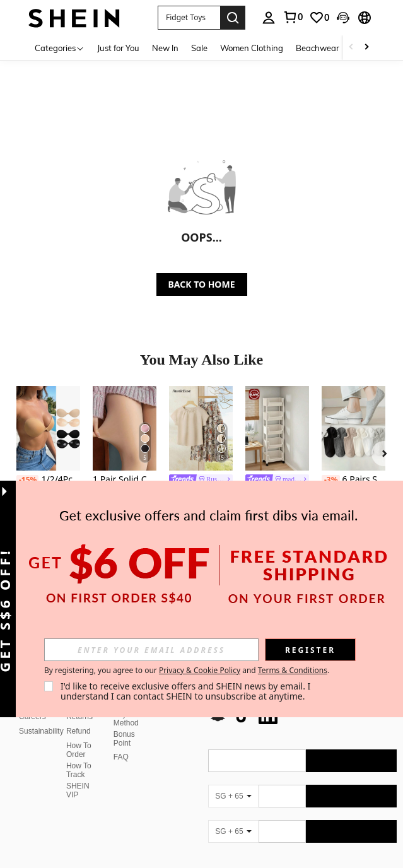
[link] (319, 18)
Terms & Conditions (293, 670)
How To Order (79, 750)
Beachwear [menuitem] (318, 48)
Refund (79, 731)
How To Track (79, 770)
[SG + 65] (233, 796)
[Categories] (60, 48)
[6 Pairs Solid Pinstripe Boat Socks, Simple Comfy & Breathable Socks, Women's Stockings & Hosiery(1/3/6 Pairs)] (353, 428)
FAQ (121, 757)
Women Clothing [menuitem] (252, 48)
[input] (151, 650)
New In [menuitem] (165, 48)
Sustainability (41, 731)
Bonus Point (124, 739)
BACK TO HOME (202, 284)
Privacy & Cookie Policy (200, 670)
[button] (189, 18)
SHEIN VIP (78, 790)
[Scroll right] (366, 48)
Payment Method (128, 718)
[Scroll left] (351, 48)
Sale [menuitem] (199, 48)
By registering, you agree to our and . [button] (187, 671)
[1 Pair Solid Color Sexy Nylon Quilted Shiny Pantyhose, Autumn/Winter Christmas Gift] (125, 428)
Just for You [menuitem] (118, 48)
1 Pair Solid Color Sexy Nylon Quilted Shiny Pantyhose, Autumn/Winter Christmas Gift (125, 480)
